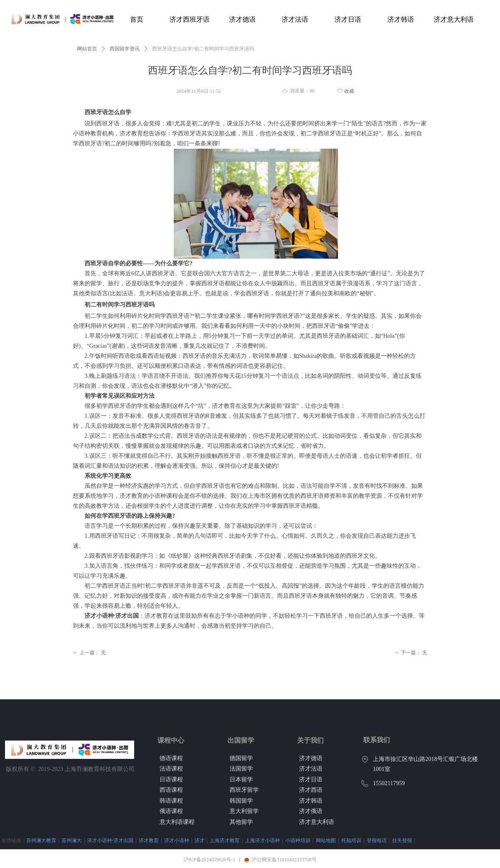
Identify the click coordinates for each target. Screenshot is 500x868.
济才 (200, 840)
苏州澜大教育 (41, 840)
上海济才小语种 (262, 840)
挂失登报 (402, 840)
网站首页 (87, 49)
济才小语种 (177, 840)
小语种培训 (298, 840)
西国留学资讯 (125, 49)
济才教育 (149, 840)
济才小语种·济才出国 (110, 840)
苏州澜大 (72, 840)
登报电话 (377, 840)
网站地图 (326, 840)
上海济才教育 (225, 840)
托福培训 (351, 840)
